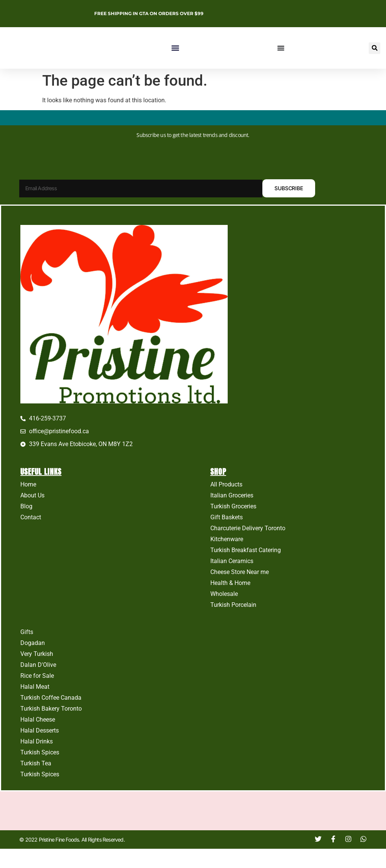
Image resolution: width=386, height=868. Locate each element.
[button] (175, 48)
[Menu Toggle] (281, 48)
